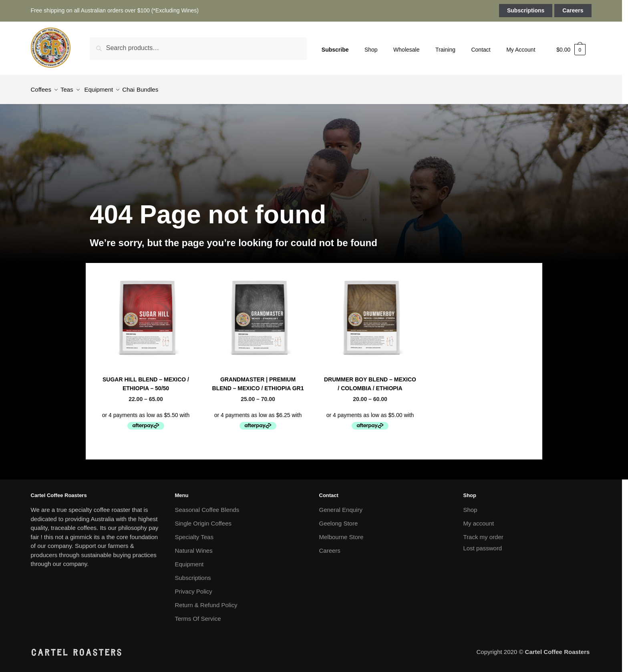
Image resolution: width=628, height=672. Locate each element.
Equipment (189, 559)
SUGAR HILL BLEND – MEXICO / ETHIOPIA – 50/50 (146, 379)
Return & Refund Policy (206, 600)
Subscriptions (526, 10)
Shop (371, 50)
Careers (573, 10)
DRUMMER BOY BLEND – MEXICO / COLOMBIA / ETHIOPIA (370, 379)
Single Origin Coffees (203, 519)
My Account (521, 50)
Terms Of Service (198, 614)
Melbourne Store (341, 532)
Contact (481, 50)
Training (445, 50)
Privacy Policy (194, 587)
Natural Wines (194, 546)
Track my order (483, 532)
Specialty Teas (194, 532)
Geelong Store (339, 519)
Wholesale (406, 50)
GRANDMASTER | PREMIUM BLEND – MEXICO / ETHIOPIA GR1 (258, 379)
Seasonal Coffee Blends (146, 366)
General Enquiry (341, 505)
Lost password (483, 543)
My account (479, 519)
